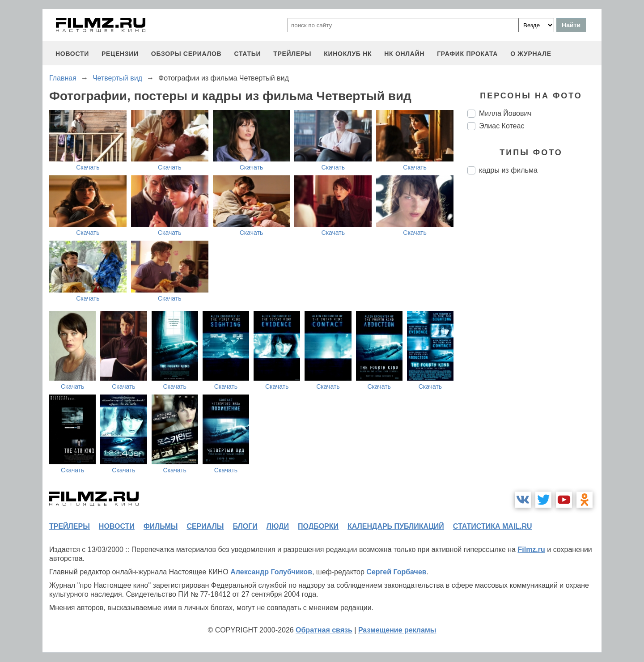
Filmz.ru (531, 550)
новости (72, 54)
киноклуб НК (348, 54)
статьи (247, 54)
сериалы (205, 526)
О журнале (531, 54)
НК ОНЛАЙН (404, 54)
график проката (467, 54)
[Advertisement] (534, 331)
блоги (245, 526)
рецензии (120, 54)
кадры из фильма (508, 170)
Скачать (88, 167)
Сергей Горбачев (396, 572)
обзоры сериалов (186, 54)
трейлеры (292, 54)
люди (278, 526)
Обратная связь (324, 630)
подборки (318, 526)
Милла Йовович (505, 113)
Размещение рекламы (397, 630)
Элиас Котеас (502, 126)
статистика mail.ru (493, 526)
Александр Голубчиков (271, 572)
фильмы (161, 526)
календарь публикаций (396, 526)
